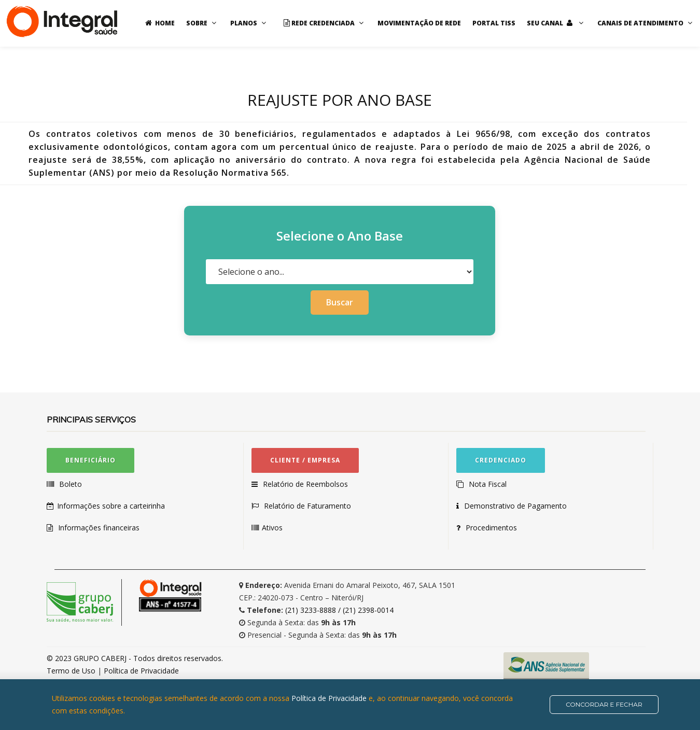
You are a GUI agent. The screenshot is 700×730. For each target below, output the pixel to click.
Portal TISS (494, 23)
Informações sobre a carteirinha (111, 506)
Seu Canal (556, 23)
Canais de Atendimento (646, 23)
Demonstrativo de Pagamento (517, 506)
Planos (249, 23)
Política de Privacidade (141, 671)
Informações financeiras (99, 528)
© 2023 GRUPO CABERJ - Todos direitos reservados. (135, 658)
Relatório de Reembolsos (305, 484)
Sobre (202, 23)
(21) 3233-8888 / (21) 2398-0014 (339, 610)
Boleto (70, 484)
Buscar (340, 302)
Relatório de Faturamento (307, 506)
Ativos (273, 528)
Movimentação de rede (419, 23)
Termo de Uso (72, 671)
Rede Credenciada (323, 23)
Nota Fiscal (487, 484)
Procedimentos (492, 528)
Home (158, 23)
